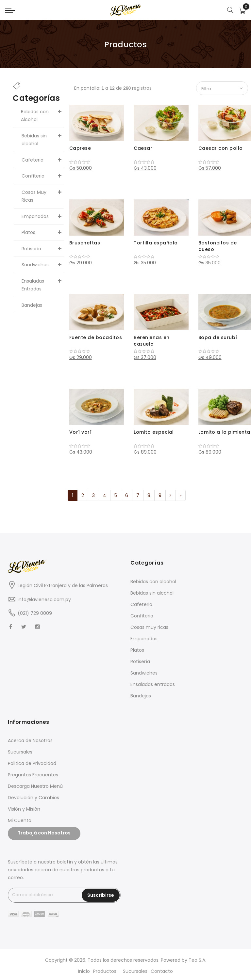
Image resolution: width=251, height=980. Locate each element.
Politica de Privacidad (32, 763)
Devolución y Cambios (33, 798)
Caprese (80, 148)
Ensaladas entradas (153, 684)
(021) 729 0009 (35, 613)
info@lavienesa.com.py (44, 599)
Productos (105, 971)
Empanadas (144, 639)
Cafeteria (141, 604)
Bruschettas (85, 243)
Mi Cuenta (20, 820)
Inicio (84, 971)
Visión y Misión (24, 809)
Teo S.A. (197, 960)
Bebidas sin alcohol (152, 593)
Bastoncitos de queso (218, 246)
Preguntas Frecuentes (33, 775)
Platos (137, 650)
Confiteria (142, 616)
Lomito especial (154, 432)
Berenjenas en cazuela (152, 341)
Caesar (143, 148)
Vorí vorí (81, 432)
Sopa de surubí (218, 337)
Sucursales (20, 752)
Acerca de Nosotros (30, 740)
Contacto (162, 971)
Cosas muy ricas (149, 627)
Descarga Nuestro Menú (35, 786)
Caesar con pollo (221, 148)
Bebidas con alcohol (153, 582)
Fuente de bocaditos (96, 337)
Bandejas (141, 696)
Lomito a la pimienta (224, 432)
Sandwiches (144, 673)
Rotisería (140, 661)
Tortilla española (156, 243)
